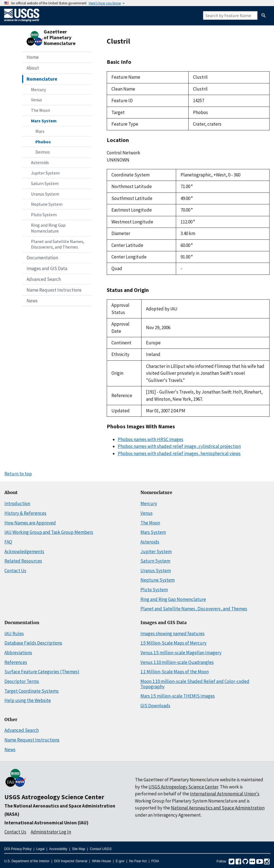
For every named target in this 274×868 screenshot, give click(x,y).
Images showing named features (173, 634)
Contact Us (15, 571)
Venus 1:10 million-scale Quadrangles (177, 662)
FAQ (8, 542)
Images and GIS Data (47, 268)
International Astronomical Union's (225, 794)
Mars (40, 131)
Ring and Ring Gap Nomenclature (48, 228)
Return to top (18, 474)
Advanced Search (44, 279)
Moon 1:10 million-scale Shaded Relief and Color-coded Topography (195, 684)
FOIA (155, 861)
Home (33, 57)
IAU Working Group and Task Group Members (49, 532)
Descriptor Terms (22, 681)
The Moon (41, 110)
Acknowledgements (24, 552)
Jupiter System (45, 173)
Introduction (17, 503)
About (33, 68)
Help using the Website (28, 700)
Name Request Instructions (54, 290)
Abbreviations (18, 653)
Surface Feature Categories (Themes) (42, 672)
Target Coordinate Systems (32, 691)
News (32, 301)
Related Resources (23, 561)
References (16, 662)
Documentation (42, 258)
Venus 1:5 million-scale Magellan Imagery (181, 653)
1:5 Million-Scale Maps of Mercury (173, 643)
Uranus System (45, 194)
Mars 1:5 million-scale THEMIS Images (178, 696)
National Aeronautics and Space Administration (218, 808)
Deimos (43, 152)
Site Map (78, 849)
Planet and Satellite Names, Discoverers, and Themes (58, 244)
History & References (25, 513)
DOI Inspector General (71, 861)
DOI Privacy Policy (18, 849)
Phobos (43, 142)
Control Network (123, 153)
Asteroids (40, 162)
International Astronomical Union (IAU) (46, 823)
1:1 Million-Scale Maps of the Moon (175, 672)
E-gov (120, 861)
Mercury (38, 89)
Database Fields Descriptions (33, 643)
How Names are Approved (30, 523)
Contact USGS (101, 849)
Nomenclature (42, 79)
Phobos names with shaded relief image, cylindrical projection (179, 446)
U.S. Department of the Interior (27, 861)
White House (102, 861)
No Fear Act (138, 861)
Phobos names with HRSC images (151, 439)
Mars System (44, 121)
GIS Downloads (155, 706)
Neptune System (47, 204)
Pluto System (44, 215)
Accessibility (58, 849)
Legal (40, 849)
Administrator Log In (51, 832)
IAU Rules (14, 634)
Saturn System (45, 183)
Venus (36, 100)
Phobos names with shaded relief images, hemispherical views (179, 453)
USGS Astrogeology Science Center (54, 797)
